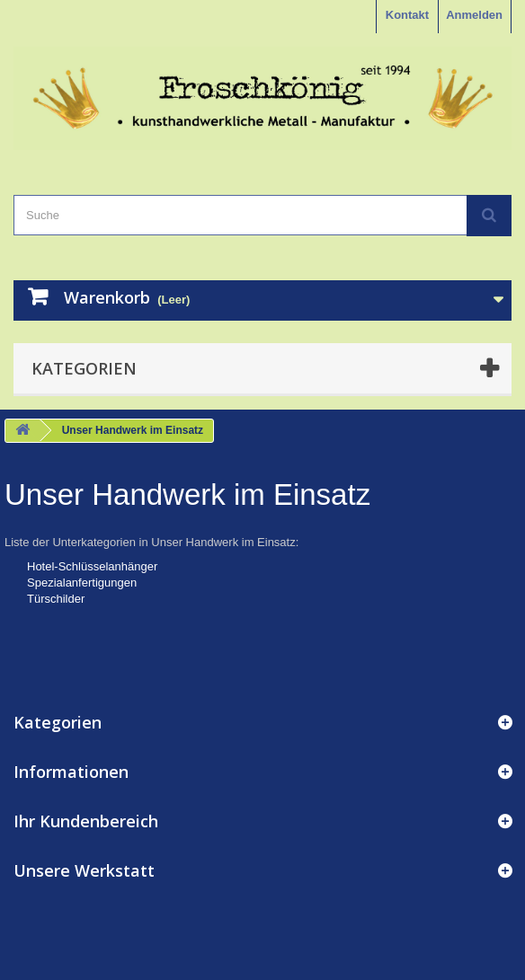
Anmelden (474, 15)
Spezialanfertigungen (82, 583)
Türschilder (56, 599)
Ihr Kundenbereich (86, 821)
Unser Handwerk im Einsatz (187, 494)
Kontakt (407, 15)
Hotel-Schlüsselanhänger (92, 566)
